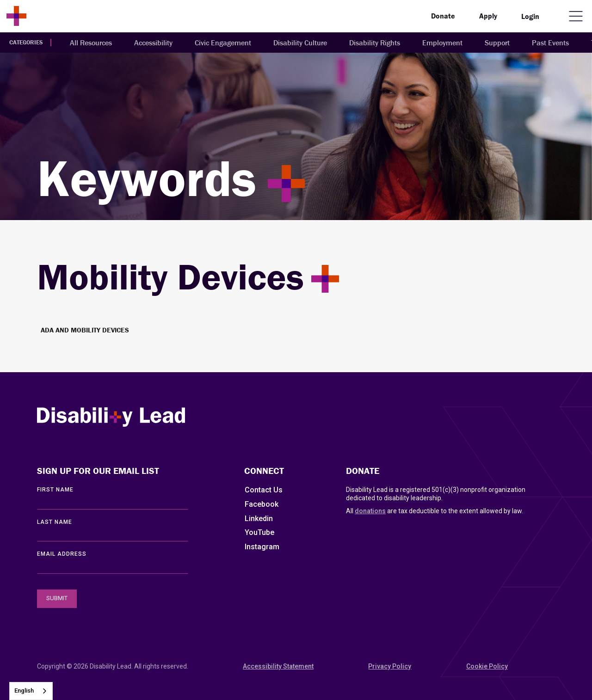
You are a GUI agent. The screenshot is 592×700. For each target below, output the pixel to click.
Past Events (550, 43)
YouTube (259, 532)
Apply (488, 16)
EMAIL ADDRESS (62, 554)
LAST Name (55, 522)
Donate (443, 16)
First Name (55, 490)
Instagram (262, 547)
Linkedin (259, 519)
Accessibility (153, 43)
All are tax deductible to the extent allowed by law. (435, 511)
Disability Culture (300, 43)
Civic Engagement (223, 43)
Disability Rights (375, 43)
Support (497, 43)
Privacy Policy (390, 666)
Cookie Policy (487, 666)
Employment (442, 43)
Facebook (262, 504)
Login (530, 16)
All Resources (91, 43)
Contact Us (264, 490)
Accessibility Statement (278, 666)
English (24, 691)
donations (370, 511)
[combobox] (31, 691)
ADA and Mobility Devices (85, 330)
